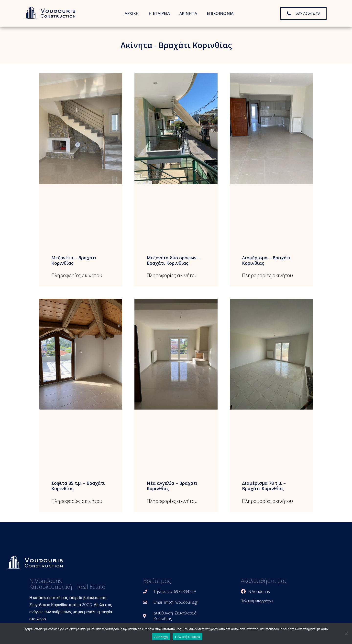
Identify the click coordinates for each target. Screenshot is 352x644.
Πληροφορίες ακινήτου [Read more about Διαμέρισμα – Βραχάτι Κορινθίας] (267, 275)
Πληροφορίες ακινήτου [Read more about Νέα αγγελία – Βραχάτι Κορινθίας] (172, 501)
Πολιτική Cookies (187, 637)
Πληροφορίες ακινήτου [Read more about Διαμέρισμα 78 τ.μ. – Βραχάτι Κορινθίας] (267, 501)
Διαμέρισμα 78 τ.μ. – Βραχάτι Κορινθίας (264, 486)
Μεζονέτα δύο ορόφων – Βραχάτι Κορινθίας (173, 260)
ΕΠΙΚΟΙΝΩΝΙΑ (220, 13)
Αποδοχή (161, 637)
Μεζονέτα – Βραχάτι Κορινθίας (74, 260)
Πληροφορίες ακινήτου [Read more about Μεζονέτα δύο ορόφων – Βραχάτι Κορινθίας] (172, 275)
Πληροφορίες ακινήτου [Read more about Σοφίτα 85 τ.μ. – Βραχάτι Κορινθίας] (77, 501)
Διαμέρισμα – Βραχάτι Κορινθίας (266, 260)
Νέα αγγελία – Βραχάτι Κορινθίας (172, 486)
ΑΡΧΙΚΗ (132, 13)
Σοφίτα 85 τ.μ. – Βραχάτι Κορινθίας (78, 486)
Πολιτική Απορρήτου (257, 601)
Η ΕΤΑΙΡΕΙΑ (159, 13)
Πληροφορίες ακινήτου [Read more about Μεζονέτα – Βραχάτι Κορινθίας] (77, 275)
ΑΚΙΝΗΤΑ (188, 13)
